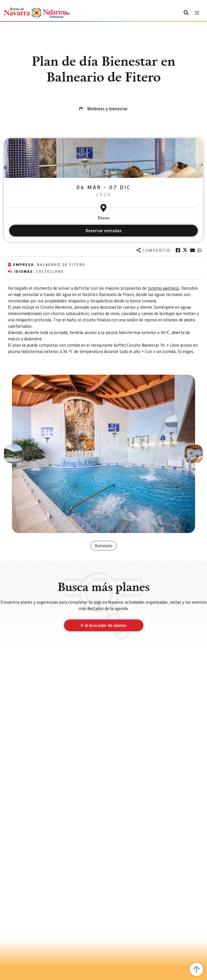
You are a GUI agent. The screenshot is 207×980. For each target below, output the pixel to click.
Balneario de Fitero (61, 264)
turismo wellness (163, 288)
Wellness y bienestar (107, 109)
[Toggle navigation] (197, 13)
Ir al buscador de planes (104, 625)
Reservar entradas (104, 230)
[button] (13, 454)
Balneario (104, 546)
